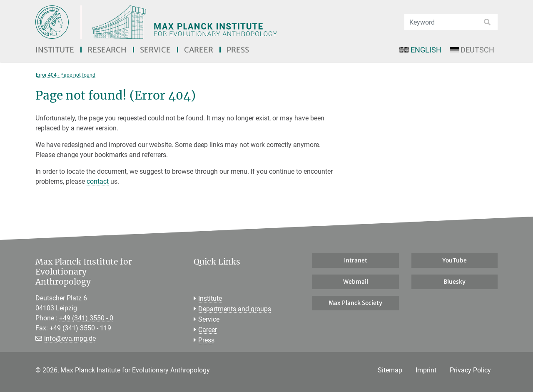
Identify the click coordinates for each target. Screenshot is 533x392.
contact (98, 181)
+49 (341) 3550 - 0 (86, 318)
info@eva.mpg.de (70, 338)
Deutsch (472, 50)
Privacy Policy (470, 370)
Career (199, 50)
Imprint (426, 370)
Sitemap (390, 370)
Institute (55, 50)
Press (238, 50)
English (420, 50)
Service (155, 50)
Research (107, 50)
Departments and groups (235, 309)
